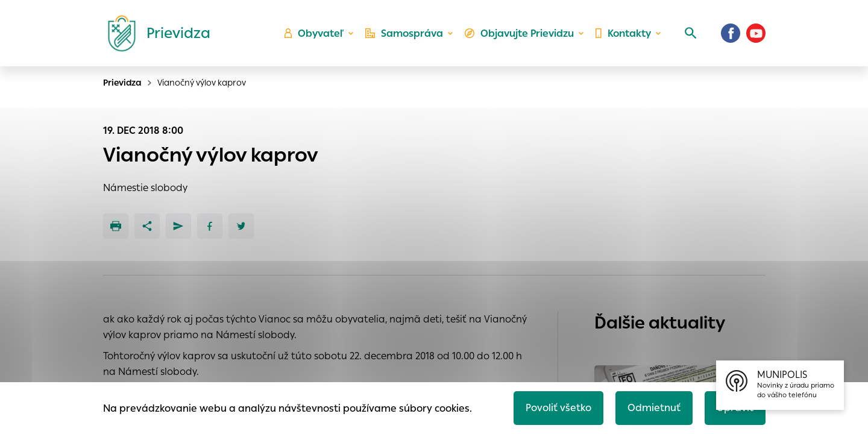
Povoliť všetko (558, 408)
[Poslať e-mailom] (178, 226)
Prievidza (122, 83)
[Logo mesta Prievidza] (154, 33)
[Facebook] (731, 33)
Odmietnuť (654, 408)
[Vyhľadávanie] (691, 33)
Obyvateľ (314, 33)
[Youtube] (756, 33)
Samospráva (404, 33)
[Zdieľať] (147, 226)
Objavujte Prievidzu (519, 33)
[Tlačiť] (116, 226)
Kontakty (623, 33)
